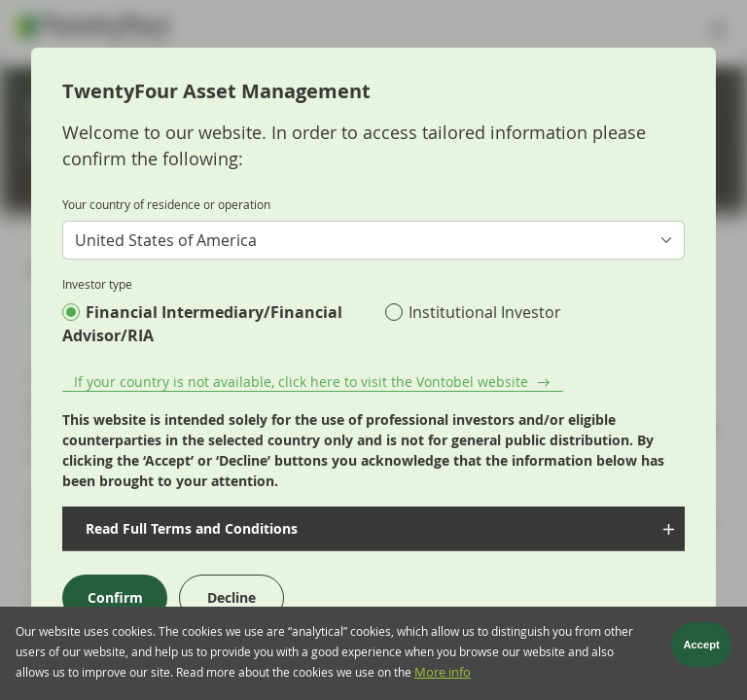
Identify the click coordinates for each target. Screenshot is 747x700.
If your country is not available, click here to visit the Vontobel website (301, 382)
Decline (231, 597)
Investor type (97, 284)
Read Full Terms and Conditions (190, 528)
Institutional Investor (485, 312)
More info (443, 675)
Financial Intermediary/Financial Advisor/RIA (202, 324)
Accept (702, 647)
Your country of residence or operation (166, 204)
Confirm (115, 597)
